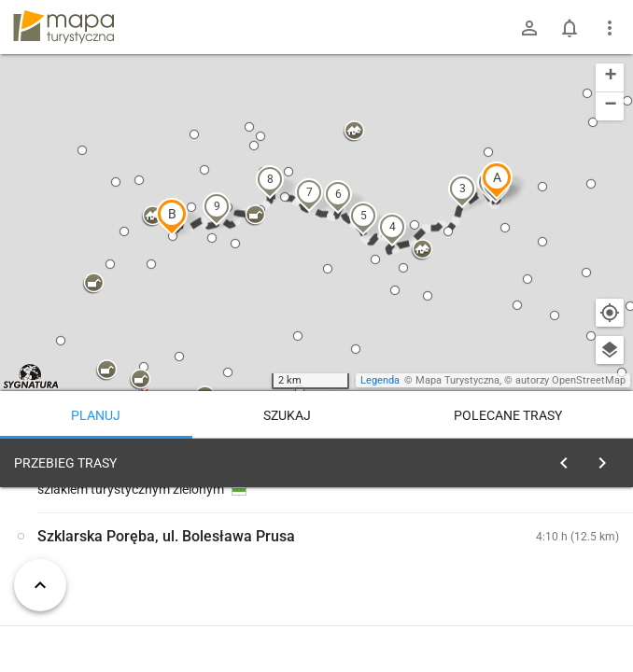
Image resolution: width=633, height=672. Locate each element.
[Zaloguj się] (529, 28)
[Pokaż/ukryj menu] (610, 28)
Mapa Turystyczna (457, 380)
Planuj (96, 415)
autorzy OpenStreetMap (570, 380)
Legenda (380, 380)
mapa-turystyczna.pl (63, 27)
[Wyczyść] (608, 458)
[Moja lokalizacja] (610, 313)
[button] (497, 180)
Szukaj (287, 415)
